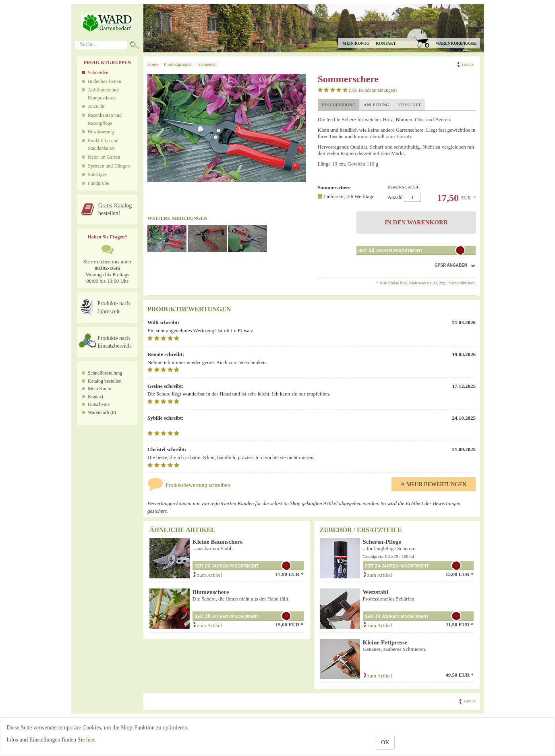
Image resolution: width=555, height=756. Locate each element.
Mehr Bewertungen (434, 484)
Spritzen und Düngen (109, 166)
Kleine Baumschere (217, 542)
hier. (91, 740)
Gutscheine (99, 404)
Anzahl (429, 193)
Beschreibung (339, 105)
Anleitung (377, 105)
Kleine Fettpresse (385, 642)
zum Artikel (207, 575)
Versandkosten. (462, 283)
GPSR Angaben (451, 265)
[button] (443, 38)
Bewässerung (101, 132)
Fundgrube (98, 183)
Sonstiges (97, 174)
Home (153, 64)
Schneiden (98, 72)
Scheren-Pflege (382, 542)
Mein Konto (99, 389)
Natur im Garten (104, 157)
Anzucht (96, 106)
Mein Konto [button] (356, 43)
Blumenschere (211, 592)
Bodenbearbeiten (105, 81)
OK (385, 743)
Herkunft (409, 105)
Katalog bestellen (105, 381)
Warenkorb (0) (102, 412)
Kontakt (386, 43)
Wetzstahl (376, 592)
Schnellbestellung (105, 373)
